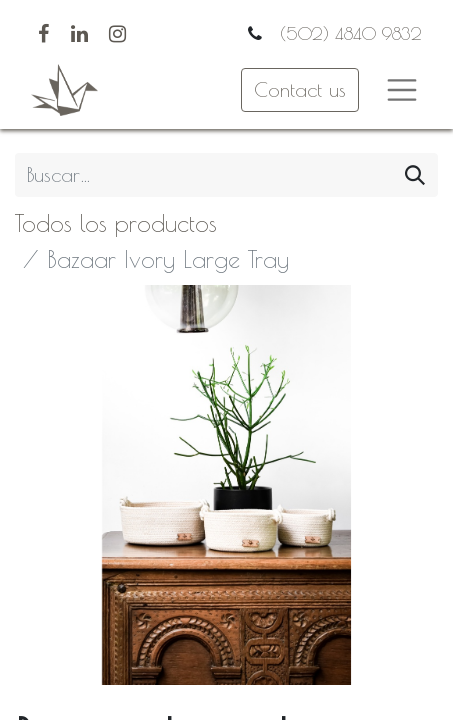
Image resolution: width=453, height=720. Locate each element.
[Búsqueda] (415, 175)
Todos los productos (116, 223)
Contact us (300, 89)
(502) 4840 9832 (348, 33)
